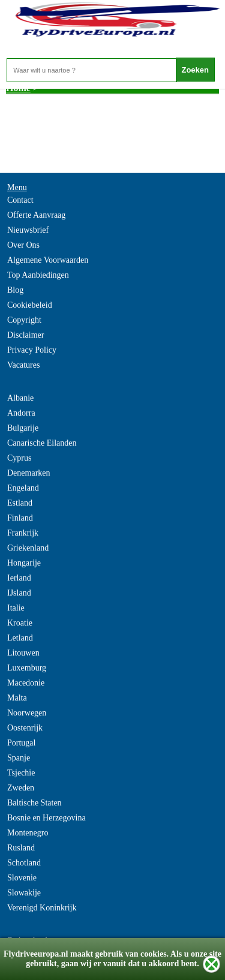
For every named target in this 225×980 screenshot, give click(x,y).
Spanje (19, 758)
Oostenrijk (25, 728)
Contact (20, 200)
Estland (20, 503)
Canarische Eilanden (42, 443)
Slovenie (22, 878)
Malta (17, 698)
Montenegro (28, 833)
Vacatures (23, 365)
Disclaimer (25, 335)
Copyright (24, 320)
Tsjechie (21, 773)
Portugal (21, 743)
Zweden (21, 788)
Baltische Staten (34, 803)
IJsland (19, 593)
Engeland (23, 488)
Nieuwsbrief (28, 230)
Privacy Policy (32, 350)
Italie (16, 608)
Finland (20, 518)
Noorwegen (27, 713)
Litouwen (23, 653)
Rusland (21, 848)
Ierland (19, 578)
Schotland (24, 863)
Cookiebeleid (30, 305)
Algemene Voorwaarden (48, 260)
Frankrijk (23, 533)
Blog (15, 290)
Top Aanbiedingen (38, 275)
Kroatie (20, 623)
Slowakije (24, 893)
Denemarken (29, 473)
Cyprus (19, 458)
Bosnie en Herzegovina (46, 818)
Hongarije (24, 563)
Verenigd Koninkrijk (42, 908)
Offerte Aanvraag (36, 215)
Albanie (20, 398)
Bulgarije (23, 428)
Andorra (21, 413)
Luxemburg (27, 668)
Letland (20, 638)
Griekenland (28, 548)
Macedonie (26, 683)
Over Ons (23, 245)
